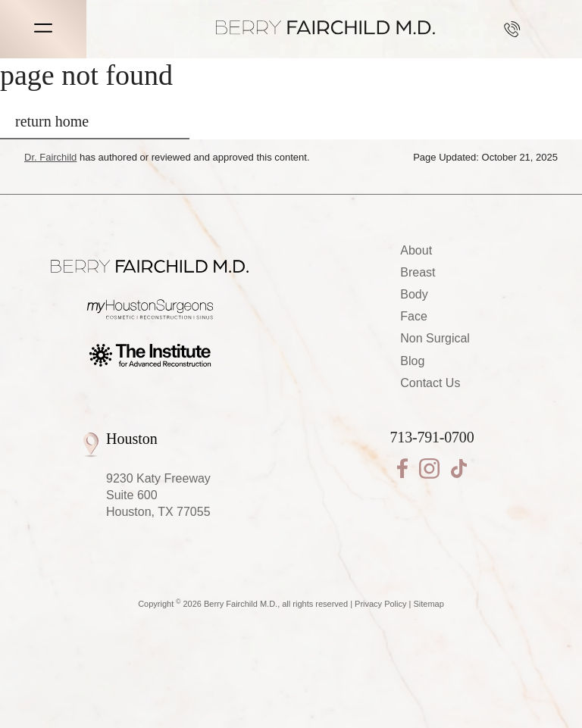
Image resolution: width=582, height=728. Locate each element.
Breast (418, 272)
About (416, 250)
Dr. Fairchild (50, 157)
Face (414, 316)
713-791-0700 (512, 29)
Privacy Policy (380, 604)
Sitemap (429, 604)
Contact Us (430, 383)
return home (52, 121)
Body (414, 294)
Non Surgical (435, 338)
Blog (412, 361)
